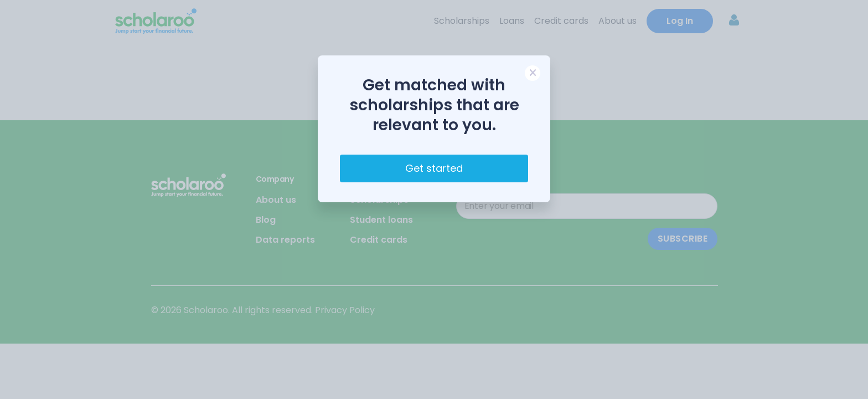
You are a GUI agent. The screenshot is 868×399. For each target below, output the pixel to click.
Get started (434, 168)
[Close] (533, 73)
